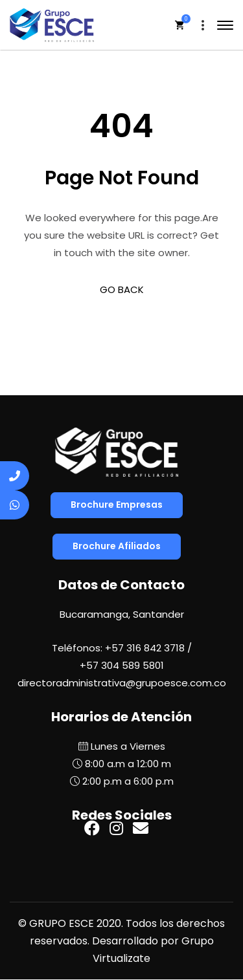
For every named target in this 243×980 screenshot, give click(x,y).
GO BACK (122, 289)
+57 (122, 665)
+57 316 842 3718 (145, 648)
